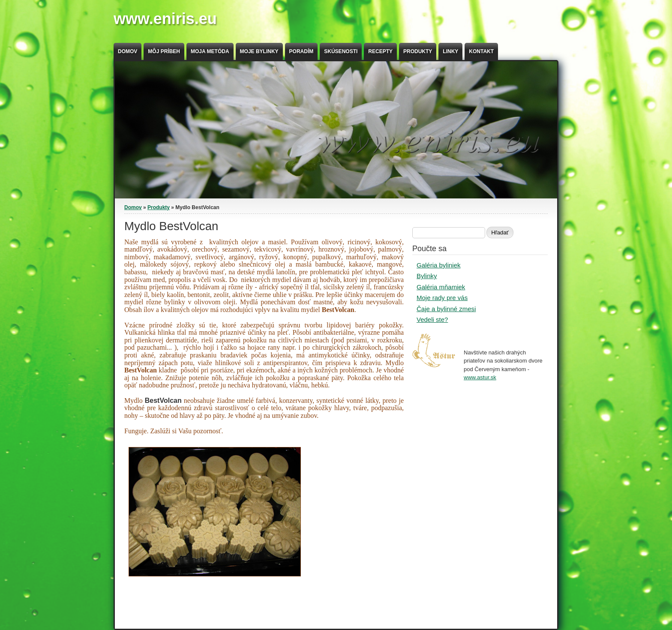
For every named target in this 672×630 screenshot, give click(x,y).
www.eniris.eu (165, 19)
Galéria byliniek (439, 265)
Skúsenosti (341, 51)
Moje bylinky (259, 51)
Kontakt (481, 51)
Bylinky (427, 276)
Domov (127, 51)
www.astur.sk (480, 377)
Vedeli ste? (432, 319)
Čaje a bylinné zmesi (446, 309)
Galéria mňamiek (441, 287)
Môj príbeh (164, 51)
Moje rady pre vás (442, 298)
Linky (450, 51)
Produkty (418, 51)
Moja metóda (210, 51)
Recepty (380, 51)
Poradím (301, 51)
